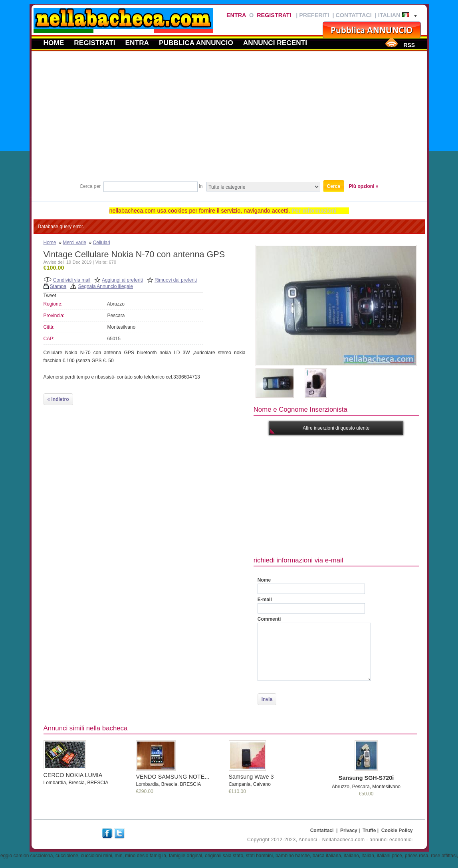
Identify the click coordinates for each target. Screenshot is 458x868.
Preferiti (314, 15)
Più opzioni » (364, 186)
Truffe (369, 831)
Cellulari (102, 243)
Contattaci (353, 15)
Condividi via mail (72, 280)
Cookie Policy (397, 831)
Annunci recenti (275, 43)
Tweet (50, 296)
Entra (236, 15)
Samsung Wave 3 (251, 777)
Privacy (349, 831)
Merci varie (74, 243)
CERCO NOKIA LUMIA (73, 775)
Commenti (269, 619)
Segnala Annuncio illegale (106, 286)
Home (54, 43)
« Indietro (58, 399)
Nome (264, 580)
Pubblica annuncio (196, 43)
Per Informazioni (314, 211)
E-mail (265, 600)
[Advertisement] (229, 119)
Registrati (274, 15)
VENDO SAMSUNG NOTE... (173, 777)
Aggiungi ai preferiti (122, 280)
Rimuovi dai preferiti (176, 280)
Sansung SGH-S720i (366, 778)
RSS (409, 45)
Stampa (58, 286)
